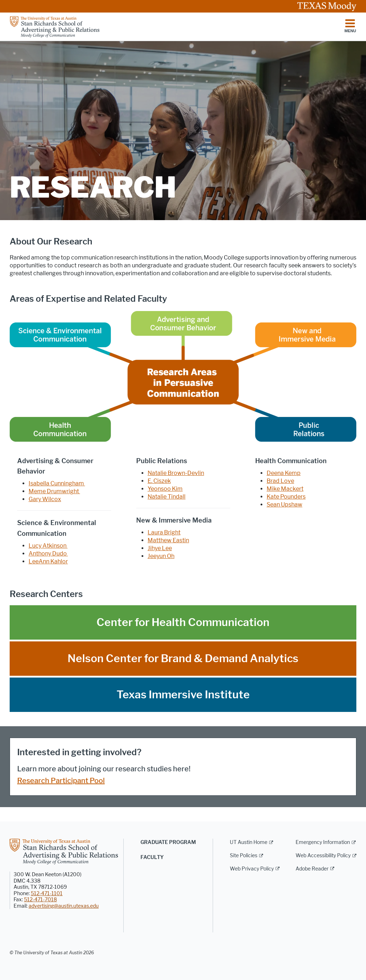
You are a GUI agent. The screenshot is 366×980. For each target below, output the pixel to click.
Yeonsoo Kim (165, 489)
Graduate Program (168, 842)
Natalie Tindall (167, 497)
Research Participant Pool (61, 781)
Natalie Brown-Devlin (176, 473)
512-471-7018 (40, 900)
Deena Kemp (284, 473)
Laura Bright (164, 532)
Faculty (152, 857)
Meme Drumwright (54, 491)
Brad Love (280, 481)
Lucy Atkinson (48, 546)
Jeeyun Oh (161, 556)
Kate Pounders (286, 497)
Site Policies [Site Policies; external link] (244, 856)
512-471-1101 (47, 894)
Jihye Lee (160, 548)
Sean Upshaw (285, 504)
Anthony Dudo (48, 554)
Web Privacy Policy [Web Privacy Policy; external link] (252, 869)
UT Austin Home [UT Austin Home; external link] (249, 842)
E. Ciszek (159, 481)
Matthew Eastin (168, 540)
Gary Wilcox (45, 499)
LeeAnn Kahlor (48, 561)
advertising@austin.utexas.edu (64, 906)
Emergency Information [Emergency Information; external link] (323, 842)
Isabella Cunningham (57, 483)
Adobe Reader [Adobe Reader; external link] (312, 869)
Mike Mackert (285, 489)
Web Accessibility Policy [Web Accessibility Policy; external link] (323, 856)
